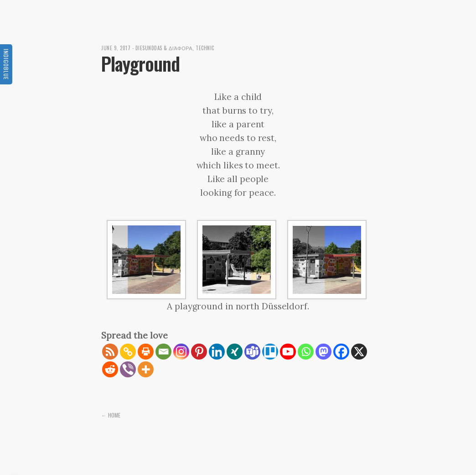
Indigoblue (6, 64)
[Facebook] (341, 352)
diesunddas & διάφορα (164, 48)
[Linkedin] (217, 352)
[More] (146, 369)
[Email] (163, 352)
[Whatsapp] (306, 352)
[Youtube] (288, 352)
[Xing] (235, 352)
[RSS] (110, 352)
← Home (111, 415)
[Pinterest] (199, 352)
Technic (205, 48)
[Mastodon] (323, 352)
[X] (359, 352)
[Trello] (270, 352)
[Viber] (128, 369)
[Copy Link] (128, 352)
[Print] (146, 352)
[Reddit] (110, 369)
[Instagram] (181, 352)
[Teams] (252, 352)
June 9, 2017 (116, 48)
